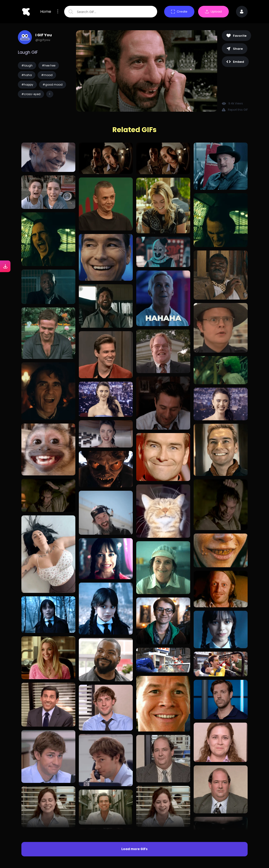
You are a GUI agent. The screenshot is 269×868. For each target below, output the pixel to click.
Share (235, 49)
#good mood (53, 85)
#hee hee (49, 65)
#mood (47, 75)
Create (179, 12)
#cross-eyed (31, 94)
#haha (27, 75)
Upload (213, 12)
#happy (27, 85)
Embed (235, 62)
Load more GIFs (134, 849)
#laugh (27, 65)
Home (46, 12)
